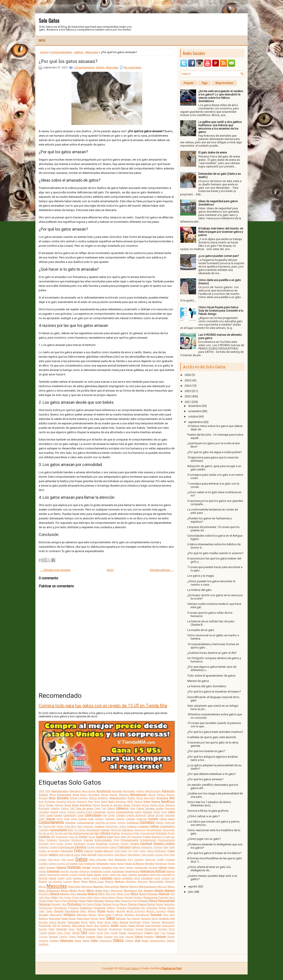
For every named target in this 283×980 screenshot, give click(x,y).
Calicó (111, 808)
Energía (88, 840)
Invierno (74, 875)
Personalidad (166, 901)
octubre (193, 416)
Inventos (64, 875)
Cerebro (121, 815)
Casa (50, 815)
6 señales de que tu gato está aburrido (212, 737)
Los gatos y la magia (201, 576)
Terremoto (150, 929)
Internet (43, 875)
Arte (172, 798)
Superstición (168, 926)
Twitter (81, 937)
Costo (79, 826)
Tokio (107, 933)
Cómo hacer (167, 819)
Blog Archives (224, 83)
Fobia (172, 847)
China (151, 815)
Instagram (118, 871)
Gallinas (43, 855)
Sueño (115, 925)
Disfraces (161, 833)
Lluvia (157, 878)
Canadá (54, 812)
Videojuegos (106, 941)
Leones (87, 878)
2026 (188, 375)
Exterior (114, 847)
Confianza (133, 823)
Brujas (145, 805)
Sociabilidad (45, 926)
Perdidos (143, 901)
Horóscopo (141, 867)
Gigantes (139, 860)
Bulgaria (170, 805)
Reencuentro (56, 915)
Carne (164, 812)
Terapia (139, 929)
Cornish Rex (49, 826)
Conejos (121, 823)
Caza (80, 815)
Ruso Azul (83, 918)
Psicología (134, 908)
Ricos (166, 915)
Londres (166, 878)
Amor (52, 798)
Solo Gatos (49, 20)
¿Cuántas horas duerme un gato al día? (212, 653)
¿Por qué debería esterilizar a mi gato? (212, 774)
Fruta (135, 851)
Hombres (107, 867)
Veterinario (67, 940)
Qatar (42, 911)
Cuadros (99, 826)
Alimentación (138, 795)
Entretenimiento (148, 840)
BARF (130, 802)
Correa (60, 826)
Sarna (155, 919)
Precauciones (46, 908)
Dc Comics (80, 830)
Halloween (102, 864)
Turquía (53, 937)
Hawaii (120, 864)
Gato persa (54, 860)
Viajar (78, 941)
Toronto (114, 933)
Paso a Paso (61, 901)
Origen (76, 898)
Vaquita (129, 937)
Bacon (104, 802)
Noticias (164, 894)
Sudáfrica (105, 926)
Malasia (109, 882)
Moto (140, 891)
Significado (135, 922)
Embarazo (52, 840)
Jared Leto (115, 875)
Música (55, 894)
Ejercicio (157, 837)
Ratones (92, 911)
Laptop (61, 878)
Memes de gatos (198, 681)
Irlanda (82, 875)
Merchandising (148, 887)
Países (97, 898)
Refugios (82, 915)
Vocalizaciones (158, 941)
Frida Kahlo (120, 851)
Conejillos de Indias (106, 823)
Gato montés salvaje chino (155, 855)
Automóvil (82, 802)
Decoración (93, 830)
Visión (145, 941)
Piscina (115, 904)
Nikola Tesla (123, 894)
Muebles (149, 891)
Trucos (171, 933)
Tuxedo (72, 937)
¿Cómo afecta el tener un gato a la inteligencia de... (209, 869)
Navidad (82, 894)
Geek (111, 860)
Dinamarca (127, 833)
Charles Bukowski (136, 815)
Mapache (170, 882)
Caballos (55, 808)
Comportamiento (61, 52)
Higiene (51, 867)
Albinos (114, 795)
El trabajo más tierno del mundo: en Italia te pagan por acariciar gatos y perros (221, 232)
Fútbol (171, 851)
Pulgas (171, 908)
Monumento (117, 891)
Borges (97, 805)
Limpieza (127, 878)
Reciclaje (121, 911)
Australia (61, 802)
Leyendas (106, 878)
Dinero (136, 833)
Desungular (169, 830)
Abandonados (60, 791)
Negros (93, 894)
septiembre (195, 422)
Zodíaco (171, 941)
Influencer (84, 871)
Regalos (93, 915)
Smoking (156, 922)
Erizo (53, 844)
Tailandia (61, 929)
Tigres (67, 933)
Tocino (100, 933)
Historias (74, 867)
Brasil (127, 805)
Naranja (65, 894)
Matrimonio (87, 887)
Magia (84, 882)
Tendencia (128, 929)
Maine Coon (96, 881)
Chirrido (159, 815)
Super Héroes (136, 926)
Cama (140, 808)
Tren (157, 933)
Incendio (74, 871)
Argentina (162, 798)
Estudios (81, 847)
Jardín (105, 875)
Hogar (86, 867)
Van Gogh (119, 937)
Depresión (116, 830)
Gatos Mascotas (98, 860)
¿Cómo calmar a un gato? (204, 816)
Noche (143, 894)
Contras (160, 823)
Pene (135, 901)
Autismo (71, 802)
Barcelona (121, 802)
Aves (91, 802)
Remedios (129, 915)
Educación (137, 837)
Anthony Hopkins (79, 798)
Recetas (111, 911)
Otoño (90, 898)
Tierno (60, 933)
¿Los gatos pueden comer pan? (219, 256)
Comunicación (85, 823)
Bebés (147, 801)
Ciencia (50, 819)
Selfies (92, 922)
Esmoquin (114, 844)
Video (94, 940)
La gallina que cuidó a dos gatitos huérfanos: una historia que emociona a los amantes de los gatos (220, 127)
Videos (118, 940)
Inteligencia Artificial (153, 871)
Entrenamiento (130, 840)
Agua (76, 795)
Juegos (132, 875)
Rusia (72, 918)
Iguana (42, 871)
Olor (61, 898)
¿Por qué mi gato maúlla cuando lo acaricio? (215, 553)
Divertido (44, 837)
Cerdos (112, 815)
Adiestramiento (153, 791)
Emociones (64, 840)
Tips (84, 933)
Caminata (170, 808)
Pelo (117, 901)
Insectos (107, 871)
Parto (51, 901)
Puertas (162, 908)
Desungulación (154, 830)
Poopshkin (169, 904)
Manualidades (157, 882)
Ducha (92, 837)
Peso (64, 904)
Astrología (50, 802)
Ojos (47, 897)
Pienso (90, 904)
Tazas (72, 929)
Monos (106, 891)
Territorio (163, 929)
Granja (52, 864)
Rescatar (156, 915)
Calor (133, 808)
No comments (133, 68)
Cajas (98, 808)
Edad (110, 837)
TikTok (76, 933)
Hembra (149, 864)
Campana (44, 812)
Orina (83, 898)
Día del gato (61, 833)
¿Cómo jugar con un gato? (204, 839)
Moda (98, 891)
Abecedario (75, 791)
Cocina (82, 819)
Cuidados (143, 826)
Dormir (83, 837)
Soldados (66, 926)
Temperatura (115, 929)
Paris (172, 898)
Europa (91, 847)
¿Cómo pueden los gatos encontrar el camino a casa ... (211, 583)
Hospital (153, 868)
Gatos (81, 859)
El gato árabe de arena (213, 152)
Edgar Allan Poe (122, 837)
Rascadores (72, 911)
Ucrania (91, 937)
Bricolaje (136, 805)
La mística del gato (199, 590)
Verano (171, 937)
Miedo (73, 891)
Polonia (159, 904)
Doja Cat (74, 837)
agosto (193, 886)
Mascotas (92, 52)
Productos (100, 908)
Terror (172, 929)
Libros (117, 878)
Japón (97, 875)
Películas (99, 901)
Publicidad (152, 908)
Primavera (73, 908)
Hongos (130, 868)
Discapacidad (148, 833)
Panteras (138, 898)
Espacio (125, 844)
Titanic (92, 933)
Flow (166, 847)
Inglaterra (96, 871)
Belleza (156, 801)
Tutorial (63, 937)
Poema (142, 904)
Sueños (124, 926)
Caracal (111, 812)
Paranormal (151, 897)
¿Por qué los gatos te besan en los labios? (214, 853)
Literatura (147, 878)
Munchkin (44, 894)
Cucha (122, 826)
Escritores (79, 844)
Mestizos (162, 887)
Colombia (110, 819)
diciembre (195, 406)
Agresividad (64, 795)
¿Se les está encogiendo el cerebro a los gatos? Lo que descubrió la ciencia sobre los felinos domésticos (221, 96)
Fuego (142, 851)
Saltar (102, 919)
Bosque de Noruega (112, 805)
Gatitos (79, 52)
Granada (170, 860)
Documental (62, 837)
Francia (88, 851)
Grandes (43, 864)
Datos (71, 830)
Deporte (105, 830)
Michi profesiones (49, 891)
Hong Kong (119, 868)
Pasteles (73, 901)
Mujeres (170, 890)
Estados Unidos (164, 843)
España (135, 844)
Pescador (56, 904)
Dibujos (106, 833)
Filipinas (158, 847)
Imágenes (53, 871)
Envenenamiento (166, 840)
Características (125, 812)
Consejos (147, 822)
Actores (140, 791)
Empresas (77, 840)
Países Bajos (108, 898)
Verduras (44, 941)
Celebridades (93, 815)
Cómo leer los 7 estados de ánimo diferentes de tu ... (209, 804)
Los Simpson (55, 882)
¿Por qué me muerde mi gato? (206, 751)
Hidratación (161, 864)
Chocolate (170, 815)
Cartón (42, 815)
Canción (71, 812)
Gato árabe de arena (69, 855)
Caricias (147, 812)
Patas (82, 901)
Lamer (52, 878)
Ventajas (161, 936)
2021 (188, 402)
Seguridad (74, 922)
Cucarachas (112, 826)
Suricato (43, 929)
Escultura (102, 844)
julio (191, 892)
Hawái (113, 864)
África (53, 795)
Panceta (129, 898)
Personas (45, 904)
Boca (68, 805)
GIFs (130, 860)
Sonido (90, 926)
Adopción (168, 791)
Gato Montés (134, 855)
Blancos (59, 805)
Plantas (133, 904)
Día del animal (46, 833)
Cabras (65, 808)
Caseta (58, 815)
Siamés (124, 922)
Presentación (60, 908)
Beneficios (168, 801)
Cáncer (63, 812)
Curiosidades (58, 830)
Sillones (146, 922)
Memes (124, 887)
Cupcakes (44, 830)
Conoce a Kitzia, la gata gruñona (208, 811)
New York (111, 894)
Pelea (89, 901)
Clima (74, 819)
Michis (65, 891)
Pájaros (120, 898)
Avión (97, 802)
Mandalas (131, 882)
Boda (75, 805)
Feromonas (147, 847)
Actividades (129, 791)
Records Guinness (156, 911)
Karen (153, 875)
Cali (104, 808)
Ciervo (60, 819)
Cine (67, 819)
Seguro (84, 922)
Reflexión (69, 915)
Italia (90, 875)
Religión (119, 915)
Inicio (42, 40)
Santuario (146, 919)
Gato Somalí (68, 860)
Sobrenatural (168, 922)
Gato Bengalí (89, 855)
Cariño (156, 812)
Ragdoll (59, 911)
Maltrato (120, 881)
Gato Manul (120, 855)
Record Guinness (136, 911)
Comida (153, 819)
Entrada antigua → (162, 570)
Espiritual (146, 843)
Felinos (136, 847)
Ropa (65, 918)
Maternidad (74, 887)
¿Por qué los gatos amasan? (68, 61)
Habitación (90, 864)
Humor (163, 867)
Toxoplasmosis (135, 933)
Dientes (116, 833)
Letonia (95, 878)
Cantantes (99, 812)
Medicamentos (112, 887)
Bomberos (86, 805)
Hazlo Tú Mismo (135, 864)
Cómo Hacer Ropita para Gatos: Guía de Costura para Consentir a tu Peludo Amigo (221, 311)
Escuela (91, 844)
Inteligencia (132, 871)
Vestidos (54, 941)
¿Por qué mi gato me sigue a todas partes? (215, 452)
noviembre (195, 411)
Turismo (43, 937)
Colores (131, 819)
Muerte (159, 890)
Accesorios (104, 791)
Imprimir (65, 871)
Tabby (51, 929)
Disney (171, 833)
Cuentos (132, 826)
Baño (112, 801)
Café (72, 808)
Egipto (147, 837)
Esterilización (66, 847)
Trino (163, 933)
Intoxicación (53, 875)
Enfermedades (103, 840)
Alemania (124, 795)
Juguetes (143, 875)
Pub (143, 908)
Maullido (98, 887)
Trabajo (148, 933)
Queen (49, 911)
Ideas (171, 867)
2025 (188, 380)
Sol (59, 926)
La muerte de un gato (201, 630)
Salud (111, 918)
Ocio (172, 894)
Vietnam (129, 941)
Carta (171, 812)
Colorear (120, 819)
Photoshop (74, 904)
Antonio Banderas (99, 798)
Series (100, 922)
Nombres (153, 894)
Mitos (90, 890)
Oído (41, 898)
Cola (91, 819)
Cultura (154, 826)
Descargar (140, 830)
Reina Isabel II (106, 915)
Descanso (128, 830)
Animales (63, 798)
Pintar (98, 904)
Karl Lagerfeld (164, 875)
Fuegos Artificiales (157, 851)
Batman (138, 802)
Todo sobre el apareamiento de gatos (211, 676)
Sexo (115, 922)
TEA (79, 929)
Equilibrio (44, 844)
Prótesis (111, 908)
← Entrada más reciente (55, 570)
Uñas (99, 937)
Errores (69, 844)
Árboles (131, 798)
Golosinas (150, 860)
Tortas (122, 933)
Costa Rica (70, 826)
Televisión (102, 929)
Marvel (42, 887)
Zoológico (44, 944)
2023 (41, 791)
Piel (84, 904)
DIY (53, 837)
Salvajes (121, 918)
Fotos (78, 851)
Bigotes (50, 805)
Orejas (68, 898)
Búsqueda (44, 808)
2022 (188, 396)
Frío (130, 851)
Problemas (86, 908)
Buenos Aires (157, 805)
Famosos (125, 847)
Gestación (120, 860)
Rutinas (94, 919)
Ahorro (84, 795)
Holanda (96, 868)
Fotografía (67, 851)
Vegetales (149, 937)
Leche (69, 878)
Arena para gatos (146, 798)
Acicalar (117, 791)
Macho (76, 882)
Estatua (54, 847)
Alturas (152, 795)
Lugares (68, 882)
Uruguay (108, 937)
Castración (70, 815)
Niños (134, 894)
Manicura (143, 882)
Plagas (123, 904)
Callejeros (122, 808)
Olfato (54, 897)
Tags (205, 83)
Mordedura (130, 891)
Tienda (51, 933)
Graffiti (160, 860)
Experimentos (102, 847)
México (171, 887)
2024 (48, 791)
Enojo (116, 840)
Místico (82, 891)
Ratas (83, 911)
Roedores (43, 919)
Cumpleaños (167, 826)
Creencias (88, 826)
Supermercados (153, 926)
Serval (108, 922)
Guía (81, 864)
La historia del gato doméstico (207, 686)
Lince (137, 878)
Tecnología (89, 929)
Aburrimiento (89, 791)
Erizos (60, 844)
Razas (101, 911)
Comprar (70, 823)
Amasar (161, 795)
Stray (97, 926)
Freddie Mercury (104, 851)
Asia (41, 802)
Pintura (106, 904)
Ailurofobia (94, 795)
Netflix (101, 894)
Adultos (43, 795)
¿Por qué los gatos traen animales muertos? (215, 732)
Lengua (77, 878)
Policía (151, 904)
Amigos (171, 795)
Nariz (73, 894)
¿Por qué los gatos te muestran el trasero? (214, 692)
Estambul (44, 847)
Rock (172, 915)
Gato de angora (105, 855)
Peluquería (126, 901)
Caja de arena (84, 808)
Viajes (86, 941)
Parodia (43, 901)
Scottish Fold (167, 918)
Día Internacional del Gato (84, 833)
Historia (61, 867)
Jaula (124, 875)
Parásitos (163, 898)
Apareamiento (118, 798)
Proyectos (121, 908)
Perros (153, 901)
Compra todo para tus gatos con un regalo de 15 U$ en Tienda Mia (103, 706)
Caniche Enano (84, 812)
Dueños (101, 837)
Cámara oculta (154, 808)
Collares (99, 819)
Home (44, 52)
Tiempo (43, 933)
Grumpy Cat (63, 864)
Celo (105, 815)
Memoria (134, 887)
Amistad (43, 798)
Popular (189, 83)
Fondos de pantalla (49, 851)
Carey (138, 812)
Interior (170, 871)
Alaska (105, 795)
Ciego (42, 819)
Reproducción (142, 915)
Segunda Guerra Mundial (52, 922)
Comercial (142, 819)
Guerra (74, 864)
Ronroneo (55, 918)
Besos (42, 805)
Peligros (109, 901)
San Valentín (134, 919)
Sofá (54, 926)
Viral (137, 940)
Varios (139, 936)
